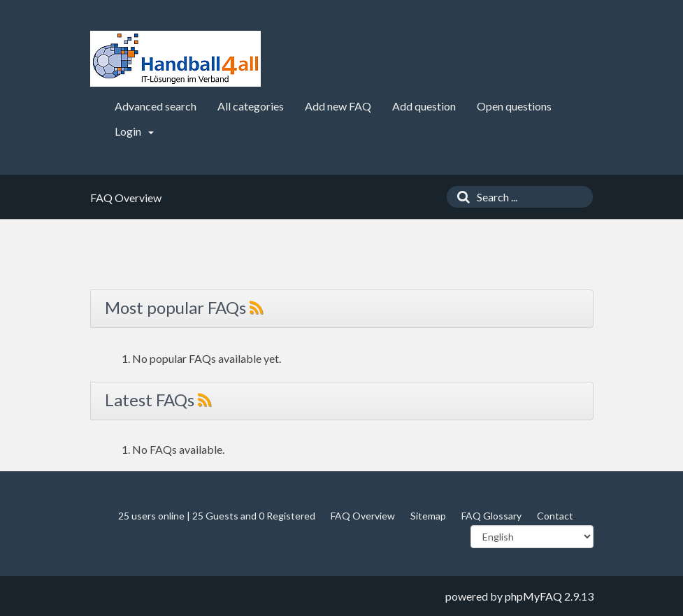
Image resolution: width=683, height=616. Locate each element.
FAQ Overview (363, 516)
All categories (251, 106)
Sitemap (428, 516)
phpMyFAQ (533, 596)
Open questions (514, 106)
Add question (424, 106)
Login (134, 131)
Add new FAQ (338, 106)
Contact (555, 516)
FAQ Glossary (491, 516)
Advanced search (156, 106)
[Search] (460, 197)
